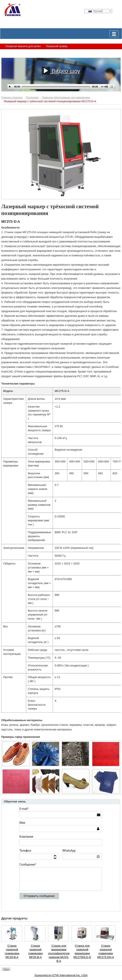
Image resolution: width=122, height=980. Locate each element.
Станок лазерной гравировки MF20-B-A (36, 951)
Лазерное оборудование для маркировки (31, 52)
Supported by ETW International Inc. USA (61, 975)
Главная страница (12, 98)
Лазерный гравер (57, 46)
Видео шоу (61, 71)
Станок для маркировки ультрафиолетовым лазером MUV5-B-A (59, 953)
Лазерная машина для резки (23, 46)
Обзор (6, 969)
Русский (96, 11)
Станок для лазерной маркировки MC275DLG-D (82, 951)
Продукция (32, 98)
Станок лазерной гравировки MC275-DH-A (106, 951)
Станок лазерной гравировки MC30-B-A (12, 951)
